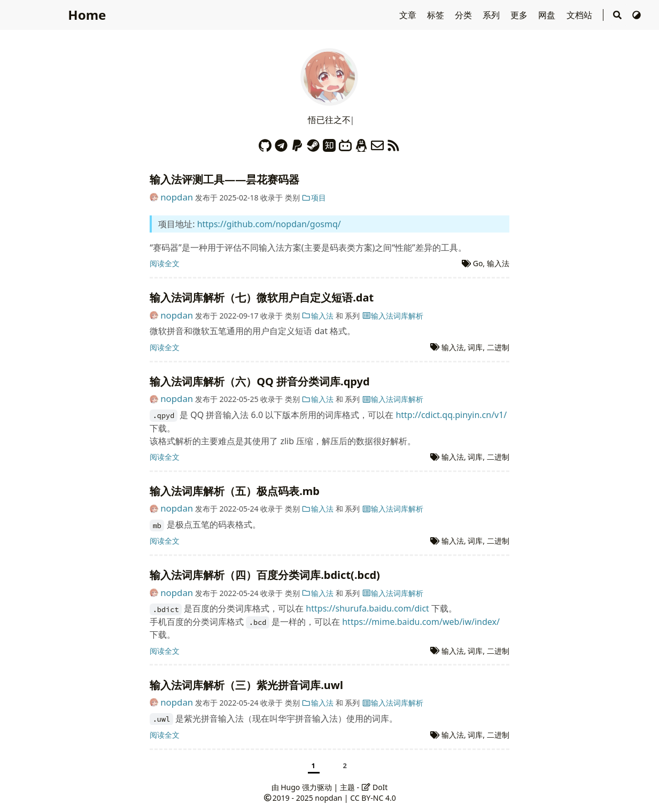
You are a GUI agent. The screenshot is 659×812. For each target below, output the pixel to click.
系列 (492, 15)
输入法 (498, 263)
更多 (520, 15)
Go (478, 263)
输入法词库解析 (393, 316)
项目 (314, 198)
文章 (409, 15)
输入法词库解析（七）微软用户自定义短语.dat (262, 297)
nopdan (177, 197)
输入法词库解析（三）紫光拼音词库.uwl (246, 685)
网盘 (548, 15)
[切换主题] (637, 15)
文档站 (580, 15)
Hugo (290, 787)
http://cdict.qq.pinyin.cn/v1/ (451, 415)
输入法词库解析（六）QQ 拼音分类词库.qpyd (259, 381)
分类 (464, 15)
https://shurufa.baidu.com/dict (367, 608)
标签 (437, 15)
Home (87, 15)
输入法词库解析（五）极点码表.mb (235, 491)
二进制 (498, 347)
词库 (475, 347)
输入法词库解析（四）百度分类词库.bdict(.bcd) (265, 575)
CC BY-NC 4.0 (373, 798)
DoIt (375, 787)
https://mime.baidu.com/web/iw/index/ (421, 622)
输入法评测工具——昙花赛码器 (224, 179)
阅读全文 (165, 263)
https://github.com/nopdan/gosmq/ (269, 224)
